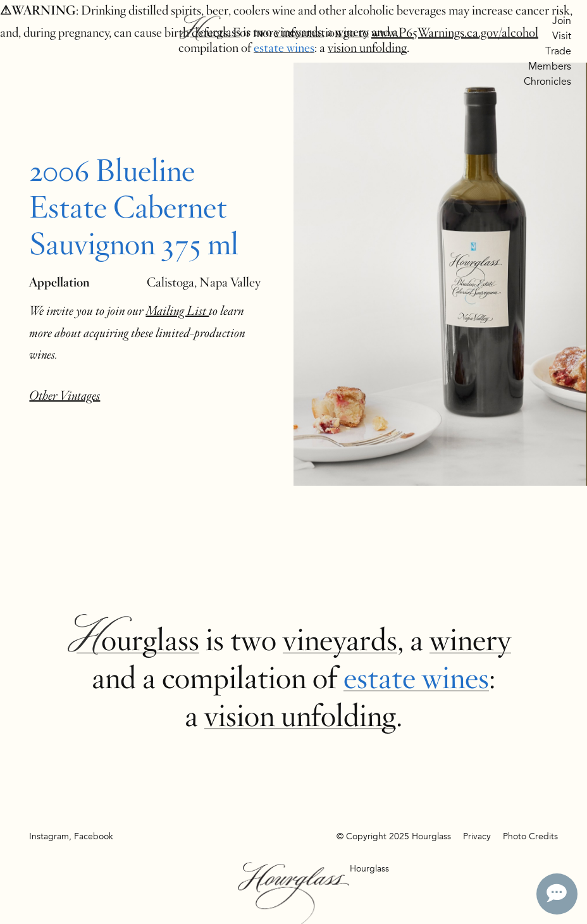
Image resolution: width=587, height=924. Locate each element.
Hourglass (215, 32)
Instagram (49, 836)
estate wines (284, 48)
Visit (562, 36)
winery (352, 32)
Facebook (94, 836)
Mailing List (177, 311)
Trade (558, 51)
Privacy (477, 836)
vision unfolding (367, 48)
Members (550, 66)
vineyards (298, 32)
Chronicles (547, 82)
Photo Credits (530, 836)
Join (562, 21)
